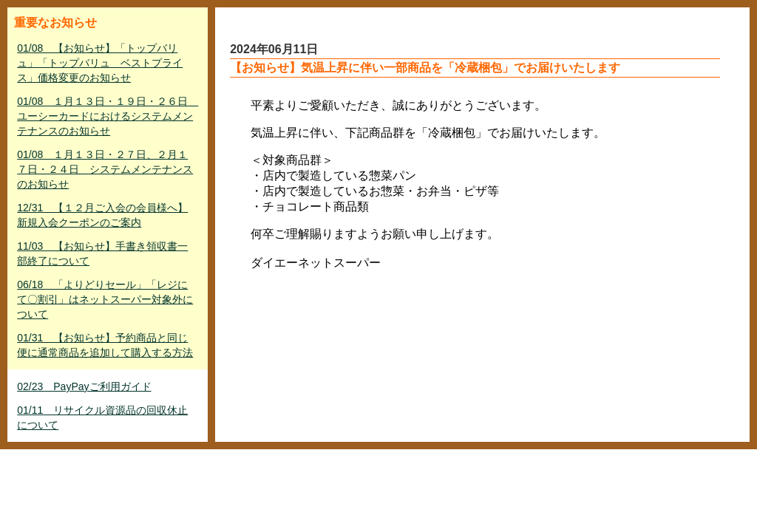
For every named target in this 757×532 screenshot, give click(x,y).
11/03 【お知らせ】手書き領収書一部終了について (102, 253)
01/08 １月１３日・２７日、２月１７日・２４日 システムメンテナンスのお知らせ (105, 169)
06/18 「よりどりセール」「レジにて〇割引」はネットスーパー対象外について (105, 299)
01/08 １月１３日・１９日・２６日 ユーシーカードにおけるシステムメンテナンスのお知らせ (108, 116)
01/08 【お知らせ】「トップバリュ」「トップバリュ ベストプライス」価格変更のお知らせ (100, 63)
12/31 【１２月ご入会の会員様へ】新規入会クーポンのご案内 (102, 215)
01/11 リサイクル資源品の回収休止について (102, 417)
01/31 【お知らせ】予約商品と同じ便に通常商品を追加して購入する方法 (105, 345)
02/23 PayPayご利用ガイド (84, 386)
